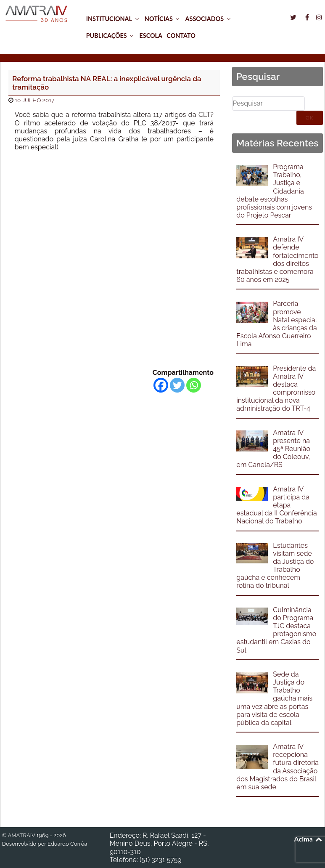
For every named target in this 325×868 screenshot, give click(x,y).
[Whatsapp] (194, 385)
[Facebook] (161, 385)
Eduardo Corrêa (67, 844)
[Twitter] (177, 385)
